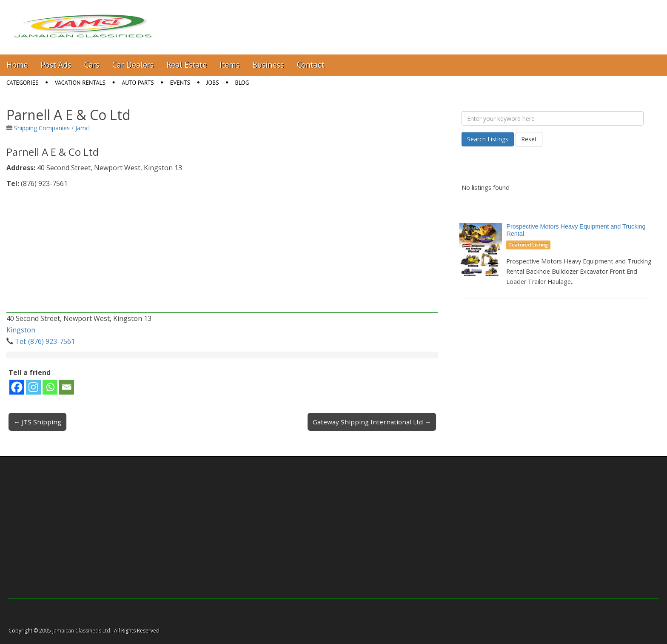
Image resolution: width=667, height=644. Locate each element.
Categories (23, 83)
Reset (529, 139)
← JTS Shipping (37, 422)
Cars (92, 65)
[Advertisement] (222, 253)
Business (268, 65)
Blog (242, 83)
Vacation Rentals (80, 83)
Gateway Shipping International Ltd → (372, 422)
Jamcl (83, 128)
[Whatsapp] (50, 387)
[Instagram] (33, 387)
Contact (310, 65)
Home (17, 65)
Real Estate (187, 65)
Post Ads (56, 65)
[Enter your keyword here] (553, 118)
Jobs (212, 83)
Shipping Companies (42, 128)
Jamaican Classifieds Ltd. (82, 631)
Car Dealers (133, 65)
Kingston (21, 330)
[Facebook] (17, 387)
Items (229, 65)
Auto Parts (138, 83)
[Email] (67, 387)
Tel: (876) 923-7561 (45, 341)
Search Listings (488, 139)
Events (180, 83)
